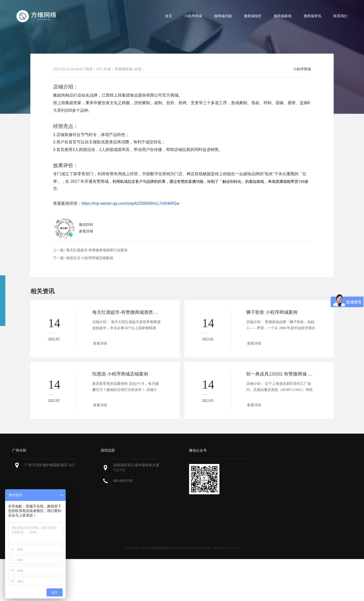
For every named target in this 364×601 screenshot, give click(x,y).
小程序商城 (193, 16)
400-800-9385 (123, 481)
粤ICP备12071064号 (226, 548)
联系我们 (340, 16)
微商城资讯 (312, 16)
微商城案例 (283, 16)
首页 (169, 16)
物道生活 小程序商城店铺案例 (90, 258)
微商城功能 (223, 16)
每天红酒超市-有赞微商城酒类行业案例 (97, 250)
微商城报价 (253, 16)
